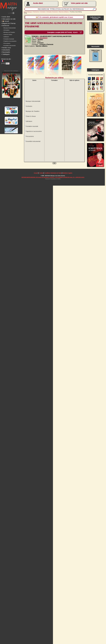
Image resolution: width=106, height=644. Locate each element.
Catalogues (5, 55)
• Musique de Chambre (9, 33)
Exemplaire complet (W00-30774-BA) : (64, 33)
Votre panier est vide (8, 19)
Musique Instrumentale (33, 102)
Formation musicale (32, 128)
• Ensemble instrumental (9, 46)
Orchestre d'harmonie (53, 12)
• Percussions (7, 44)
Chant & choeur (31, 117)
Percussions (30, 138)
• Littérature (6, 37)
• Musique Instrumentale (9, 28)
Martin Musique (28, 12)
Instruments (6, 50)
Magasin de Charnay (8, 24)
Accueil (36, 175)
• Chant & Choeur (8, 35)
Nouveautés (6, 53)
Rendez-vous (6, 48)
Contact (41, 175)
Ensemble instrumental (33, 143)
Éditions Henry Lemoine (96, 56)
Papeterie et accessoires (34, 133)
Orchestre (43, 12)
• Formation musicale (9, 39)
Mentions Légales (68, 175)
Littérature (29, 122)
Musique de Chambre (33, 112)
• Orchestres (6, 30)
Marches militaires (64, 12)
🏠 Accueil (5, 21)
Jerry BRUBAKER (42, 38)
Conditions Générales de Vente (53, 175)
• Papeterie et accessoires (10, 42)
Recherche (5, 26)
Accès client (38, 3)
